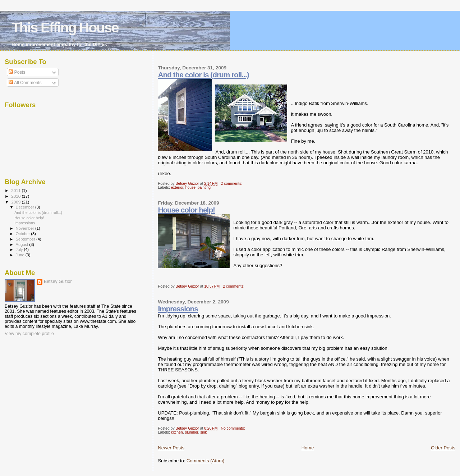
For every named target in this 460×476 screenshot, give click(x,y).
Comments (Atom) (205, 461)
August (23, 244)
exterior (177, 187)
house (190, 187)
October (24, 234)
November (26, 228)
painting (204, 187)
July (20, 250)
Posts (17, 72)
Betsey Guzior (58, 282)
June (21, 255)
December (26, 207)
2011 (16, 190)
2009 (16, 202)
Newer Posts (171, 448)
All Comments (25, 83)
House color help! (186, 210)
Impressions (178, 309)
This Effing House (65, 28)
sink (203, 432)
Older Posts (443, 448)
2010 (16, 196)
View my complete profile (29, 334)
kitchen (177, 432)
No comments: (234, 428)
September (26, 239)
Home (308, 448)
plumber (192, 432)
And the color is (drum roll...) (203, 75)
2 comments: (232, 184)
